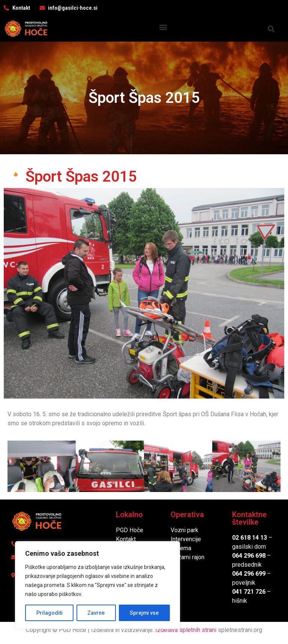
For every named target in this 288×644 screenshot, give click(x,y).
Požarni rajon (187, 557)
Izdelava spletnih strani (186, 630)
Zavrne (96, 613)
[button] (163, 27)
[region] (97, 585)
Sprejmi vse (144, 613)
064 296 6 (245, 556)
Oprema (181, 548)
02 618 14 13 (250, 538)
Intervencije (186, 539)
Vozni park (184, 530)
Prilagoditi (49, 613)
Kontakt (126, 539)
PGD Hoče (130, 530)
